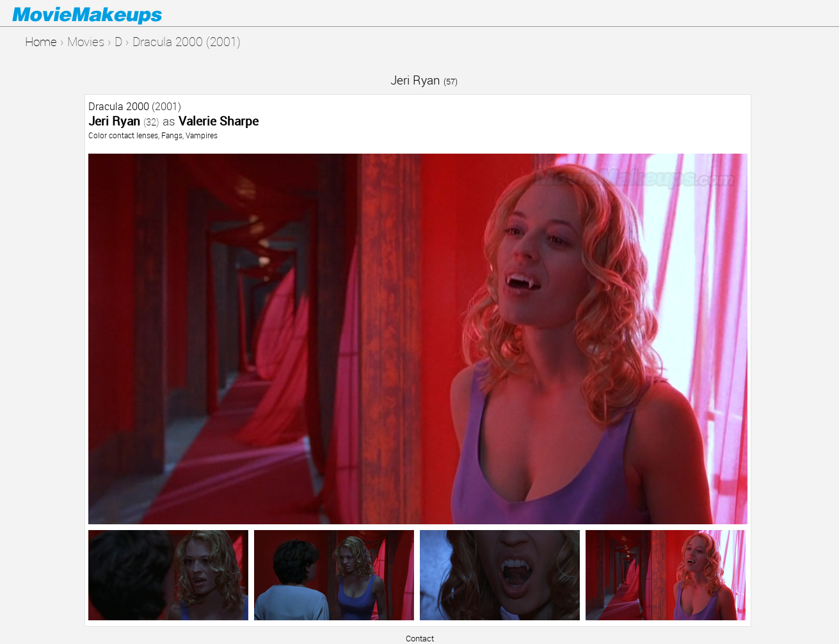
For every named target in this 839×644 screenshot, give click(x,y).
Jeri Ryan (424, 80)
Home (41, 41)
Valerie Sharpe (219, 121)
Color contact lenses (123, 135)
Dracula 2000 (119, 106)
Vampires (202, 135)
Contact (420, 638)
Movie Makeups (106, 13)
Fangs (172, 135)
